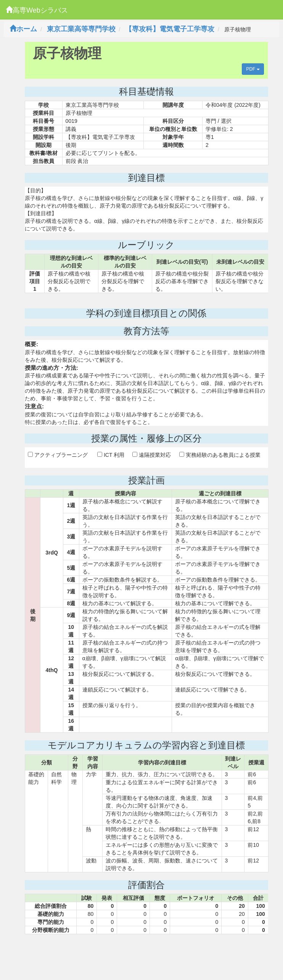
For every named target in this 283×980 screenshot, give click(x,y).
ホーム (23, 29)
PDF (253, 69)
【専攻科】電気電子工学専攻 (170, 29)
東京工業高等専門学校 (81, 29)
